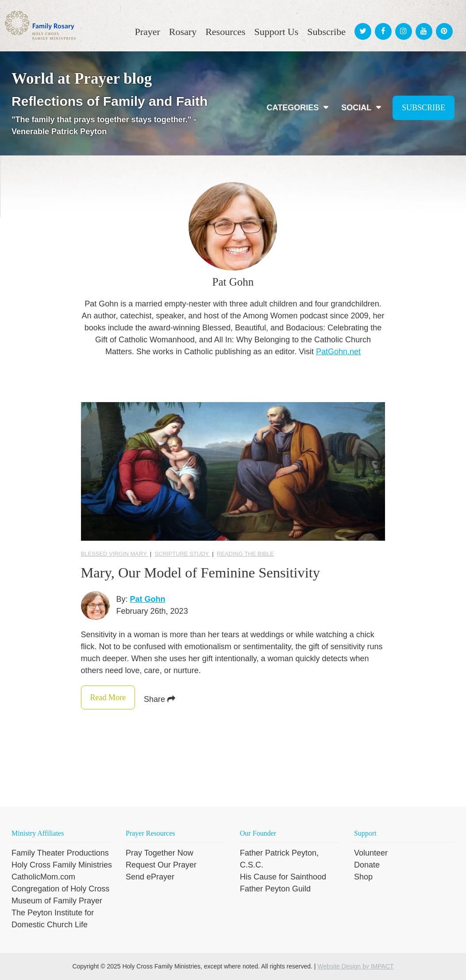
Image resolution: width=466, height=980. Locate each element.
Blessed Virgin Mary (115, 554)
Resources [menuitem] (225, 32)
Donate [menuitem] (367, 865)
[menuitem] (362, 23)
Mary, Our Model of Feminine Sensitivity (210, 572)
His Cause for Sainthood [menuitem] (283, 877)
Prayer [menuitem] (147, 32)
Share (203, 699)
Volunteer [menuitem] (371, 853)
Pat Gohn (148, 599)
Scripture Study (182, 554)
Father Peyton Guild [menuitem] (275, 889)
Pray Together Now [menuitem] (160, 853)
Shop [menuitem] (363, 877)
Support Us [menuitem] (277, 32)
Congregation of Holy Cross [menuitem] (60, 889)
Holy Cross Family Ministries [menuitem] (62, 865)
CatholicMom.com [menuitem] (43, 877)
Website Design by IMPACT (355, 966)
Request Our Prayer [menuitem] (161, 865)
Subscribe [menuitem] (326, 32)
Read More (129, 697)
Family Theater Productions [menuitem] (60, 853)
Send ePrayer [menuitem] (150, 877)
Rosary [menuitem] (183, 32)
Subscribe (424, 108)
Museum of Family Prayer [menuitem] (57, 901)
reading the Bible (245, 554)
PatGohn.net (338, 352)
